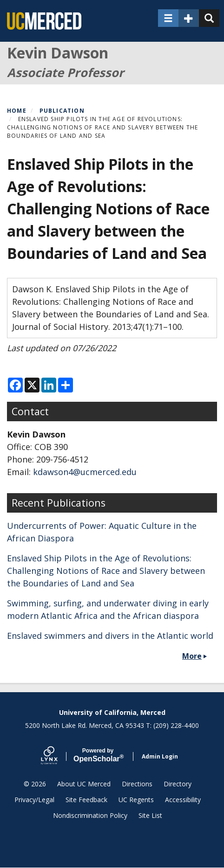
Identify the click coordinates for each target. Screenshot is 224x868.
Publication (62, 111)
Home (17, 111)
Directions (137, 784)
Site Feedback (86, 800)
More (192, 656)
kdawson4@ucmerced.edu (85, 472)
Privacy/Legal (34, 800)
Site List (150, 815)
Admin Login (160, 756)
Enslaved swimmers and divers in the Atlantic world (110, 636)
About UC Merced (84, 784)
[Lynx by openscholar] (57, 756)
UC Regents (136, 800)
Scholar (98, 755)
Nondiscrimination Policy (90, 815)
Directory (178, 784)
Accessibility (183, 800)
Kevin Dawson (58, 53)
